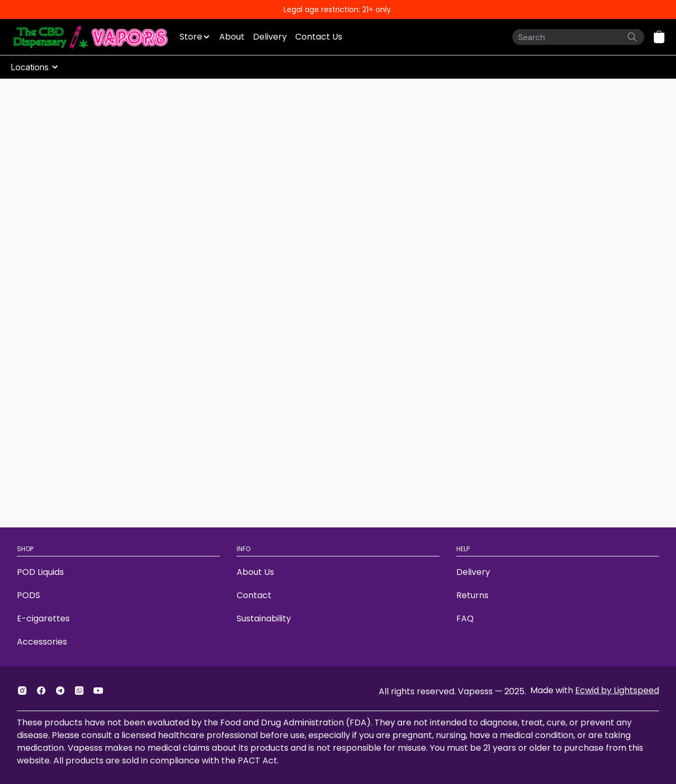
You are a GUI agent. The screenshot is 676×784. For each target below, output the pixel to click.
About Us (255, 572)
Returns (472, 595)
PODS (29, 595)
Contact (254, 595)
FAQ (465, 618)
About (232, 37)
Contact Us (319, 37)
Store (191, 37)
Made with (595, 690)
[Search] (578, 37)
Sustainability (264, 618)
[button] (659, 37)
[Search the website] (632, 37)
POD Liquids (40, 572)
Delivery (270, 37)
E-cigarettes (43, 618)
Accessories (42, 642)
